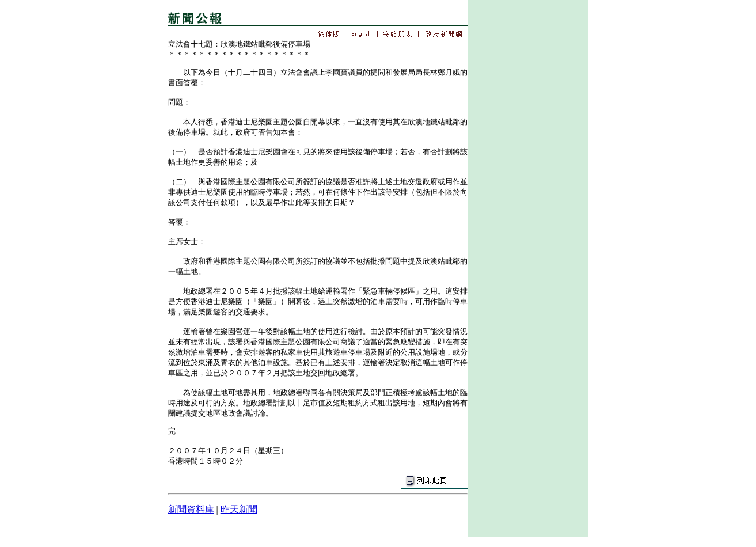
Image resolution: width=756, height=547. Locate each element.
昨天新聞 (239, 509)
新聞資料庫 (191, 509)
